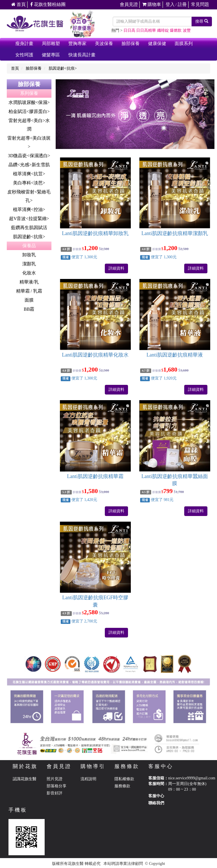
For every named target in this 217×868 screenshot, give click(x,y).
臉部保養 (131, 43)
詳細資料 (116, 268)
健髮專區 (51, 55)
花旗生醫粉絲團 (48, 4)
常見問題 (200, 4)
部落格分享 (57, 786)
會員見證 (129, 4)
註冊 (182, 4)
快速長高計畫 (82, 55)
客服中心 (156, 796)
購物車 (152, 4)
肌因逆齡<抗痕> (63, 68)
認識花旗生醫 (25, 779)
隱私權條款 (124, 779)
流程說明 (88, 779)
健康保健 (157, 43)
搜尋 (202, 21)
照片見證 (55, 779)
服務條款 (122, 786)
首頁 (19, 4)
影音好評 (55, 793)
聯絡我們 (156, 803)
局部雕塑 (51, 43)
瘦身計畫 (24, 43)
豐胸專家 (77, 43)
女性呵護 (24, 55)
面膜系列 (184, 43)
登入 (170, 4)
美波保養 (104, 43)
